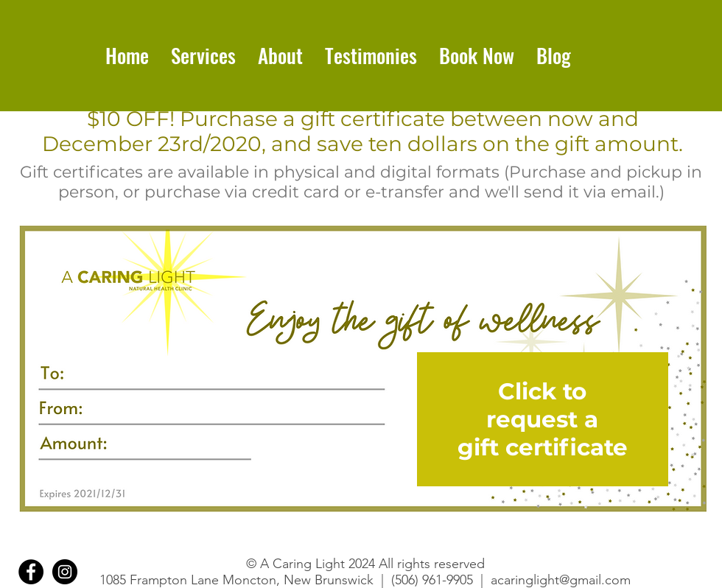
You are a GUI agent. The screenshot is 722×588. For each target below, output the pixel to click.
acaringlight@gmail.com (561, 580)
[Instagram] (65, 572)
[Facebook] (31, 572)
